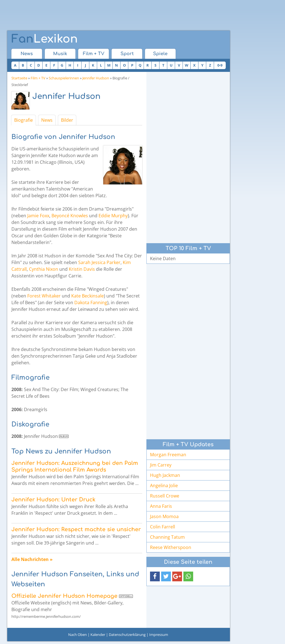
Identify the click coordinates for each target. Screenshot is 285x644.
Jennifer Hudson (96, 78)
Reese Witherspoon (171, 547)
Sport (127, 54)
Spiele (160, 54)
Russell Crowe (165, 496)
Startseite (19, 78)
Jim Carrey (161, 465)
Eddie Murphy (113, 216)
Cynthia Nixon (44, 269)
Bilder (67, 120)
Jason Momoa (164, 516)
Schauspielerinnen (64, 78)
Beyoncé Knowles (70, 216)
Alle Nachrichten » (32, 559)
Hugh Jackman (165, 475)
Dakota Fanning (91, 303)
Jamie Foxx (38, 216)
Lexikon (45, 39)
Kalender (98, 635)
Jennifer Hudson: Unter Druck (53, 500)
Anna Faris (161, 506)
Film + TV (94, 54)
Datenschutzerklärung (127, 635)
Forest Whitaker (44, 296)
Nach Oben (78, 635)
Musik (60, 54)
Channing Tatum (167, 537)
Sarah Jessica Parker (99, 262)
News (27, 54)
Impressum (159, 635)
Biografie (24, 120)
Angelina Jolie (164, 486)
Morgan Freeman (168, 455)
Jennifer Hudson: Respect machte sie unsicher (76, 529)
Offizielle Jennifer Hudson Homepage (64, 596)
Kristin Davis (82, 269)
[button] (155, 576)
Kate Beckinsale (88, 296)
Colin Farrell (163, 527)
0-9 (220, 65)
